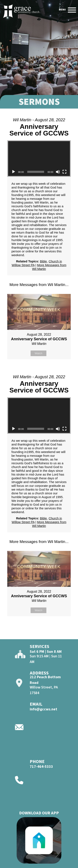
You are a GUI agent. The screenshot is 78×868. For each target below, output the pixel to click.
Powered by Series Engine (39, 370)
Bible (43, 261)
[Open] (72, 10)
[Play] (14, 172)
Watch (38, 353)
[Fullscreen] (64, 172)
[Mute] (58, 172)
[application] (39, 159)
